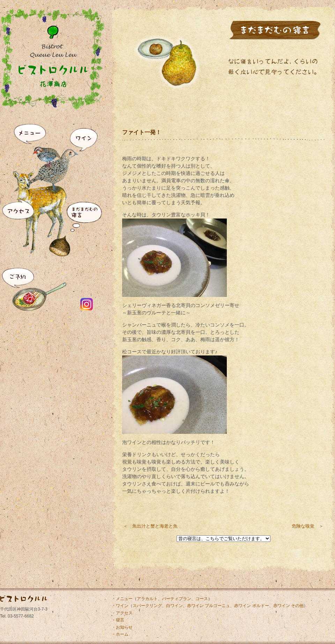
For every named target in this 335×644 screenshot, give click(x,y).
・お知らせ (122, 627)
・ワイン (120, 606)
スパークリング (147, 606)
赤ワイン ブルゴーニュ (209, 606)
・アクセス (122, 613)
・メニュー (122, 599)
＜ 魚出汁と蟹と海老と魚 (150, 526)
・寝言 (118, 620)
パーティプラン (177, 599)
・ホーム (120, 634)
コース (202, 599)
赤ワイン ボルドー (251, 606)
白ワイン (174, 606)
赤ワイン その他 (288, 606)
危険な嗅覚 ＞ (308, 526)
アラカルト (147, 599)
